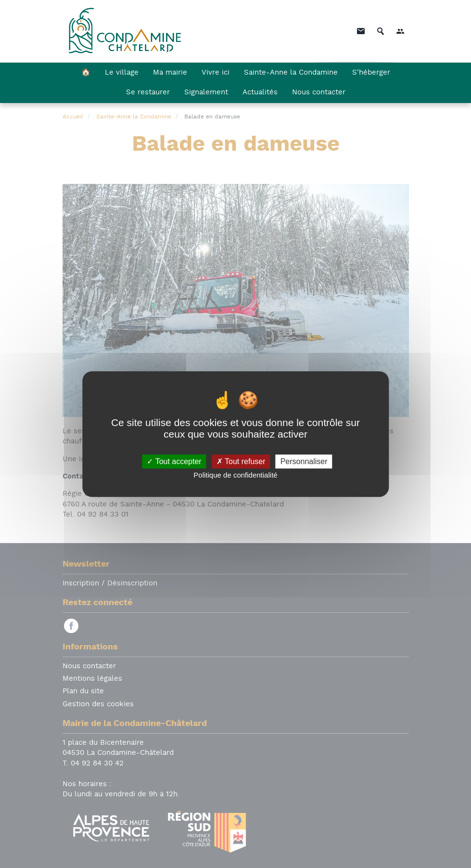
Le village (122, 73)
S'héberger (371, 73)
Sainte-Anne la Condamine (291, 73)
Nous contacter (319, 93)
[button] (400, 31)
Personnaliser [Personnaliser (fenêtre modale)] (304, 461)
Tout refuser (241, 461)
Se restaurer (148, 93)
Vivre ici (216, 73)
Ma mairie (170, 73)
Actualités (260, 93)
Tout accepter (174, 461)
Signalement (206, 93)
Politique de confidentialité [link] (235, 475)
